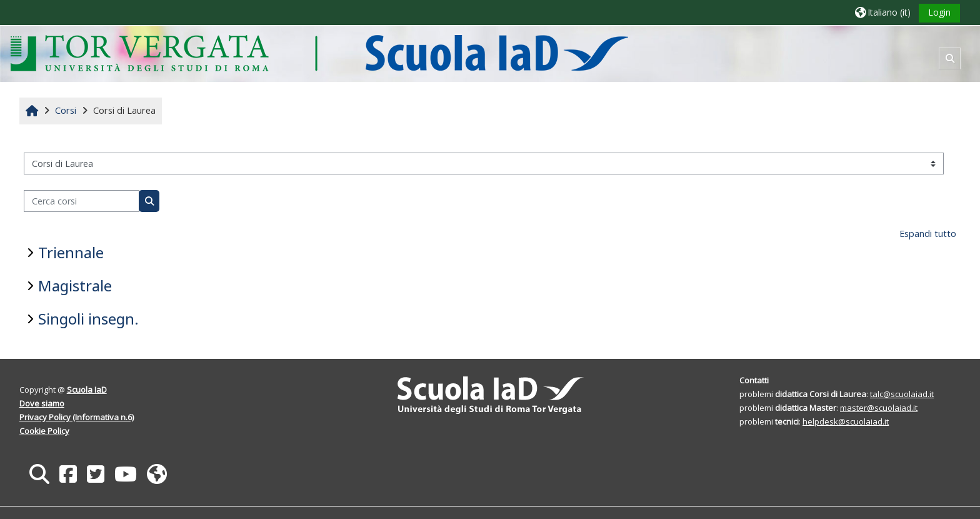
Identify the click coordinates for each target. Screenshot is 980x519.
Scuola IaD (87, 390)
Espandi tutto (928, 234)
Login (939, 12)
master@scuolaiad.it (879, 408)
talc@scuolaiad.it (902, 394)
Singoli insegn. (88, 319)
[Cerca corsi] (82, 201)
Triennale (71, 252)
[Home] (319, 53)
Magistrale (75, 285)
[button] (883, 12)
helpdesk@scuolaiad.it (846, 421)
